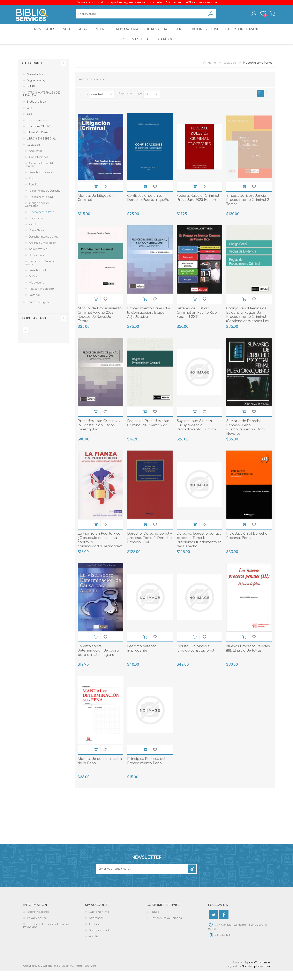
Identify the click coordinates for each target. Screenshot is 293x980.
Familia (34, 194)
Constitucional (38, 167)
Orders (94, 934)
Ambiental (35, 160)
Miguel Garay (73, 34)
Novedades (41, 34)
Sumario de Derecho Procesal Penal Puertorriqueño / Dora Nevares (246, 437)
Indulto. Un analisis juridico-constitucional (195, 658)
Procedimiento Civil (41, 206)
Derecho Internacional (43, 246)
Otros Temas (37, 240)
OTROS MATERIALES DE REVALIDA (140, 34)
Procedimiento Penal (42, 222)
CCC (30, 124)
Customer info (99, 921)
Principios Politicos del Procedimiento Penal (146, 770)
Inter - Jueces (37, 130)
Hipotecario (37, 292)
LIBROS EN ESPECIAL (133, 47)
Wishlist (94, 946)
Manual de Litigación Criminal (96, 207)
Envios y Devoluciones (166, 927)
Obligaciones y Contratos (37, 214)
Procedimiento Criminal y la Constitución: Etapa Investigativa (99, 435)
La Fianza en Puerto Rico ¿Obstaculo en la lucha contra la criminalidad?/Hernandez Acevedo (100, 552)
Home (212, 72)
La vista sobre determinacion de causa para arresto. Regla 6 (98, 660)
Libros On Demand (246, 34)
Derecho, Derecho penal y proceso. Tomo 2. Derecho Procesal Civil (150, 547)
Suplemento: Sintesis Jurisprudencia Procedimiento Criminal (197, 435)
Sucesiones (36, 228)
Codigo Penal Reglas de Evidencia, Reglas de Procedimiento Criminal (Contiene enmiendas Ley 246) (248, 326)
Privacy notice (37, 927)
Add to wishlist (105, 196)
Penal (33, 234)
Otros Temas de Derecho (45, 200)
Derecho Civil (37, 280)
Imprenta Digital (38, 312)
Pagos (155, 921)
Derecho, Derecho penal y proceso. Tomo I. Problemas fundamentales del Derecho (199, 549)
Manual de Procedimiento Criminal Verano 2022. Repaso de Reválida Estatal (100, 324)
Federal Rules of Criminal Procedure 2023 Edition (198, 207)
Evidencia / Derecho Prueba (40, 272)
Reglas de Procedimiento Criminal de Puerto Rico (148, 433)
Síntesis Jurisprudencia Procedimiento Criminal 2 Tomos (248, 209)
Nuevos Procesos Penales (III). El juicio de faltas (248, 658)
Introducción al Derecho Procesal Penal (247, 545)
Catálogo (168, 47)
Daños (33, 286)
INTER (99, 34)
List (268, 103)
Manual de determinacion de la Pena (100, 770)
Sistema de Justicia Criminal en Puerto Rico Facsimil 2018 (197, 322)
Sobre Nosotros (38, 921)
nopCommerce (260, 972)
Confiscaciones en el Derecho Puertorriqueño (148, 207)
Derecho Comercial (41, 182)
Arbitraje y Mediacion (43, 252)
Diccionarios (37, 265)
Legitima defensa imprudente (142, 658)
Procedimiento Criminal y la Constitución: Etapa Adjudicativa (149, 322)
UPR (179, 34)
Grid (260, 103)
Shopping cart (270, 15)
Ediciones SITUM (206, 34)
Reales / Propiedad (41, 298)
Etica (32, 188)
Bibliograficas (36, 111)
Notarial (34, 304)
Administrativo (38, 258)
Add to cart (96, 196)
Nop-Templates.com (256, 976)
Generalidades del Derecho (39, 174)
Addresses (96, 927)
